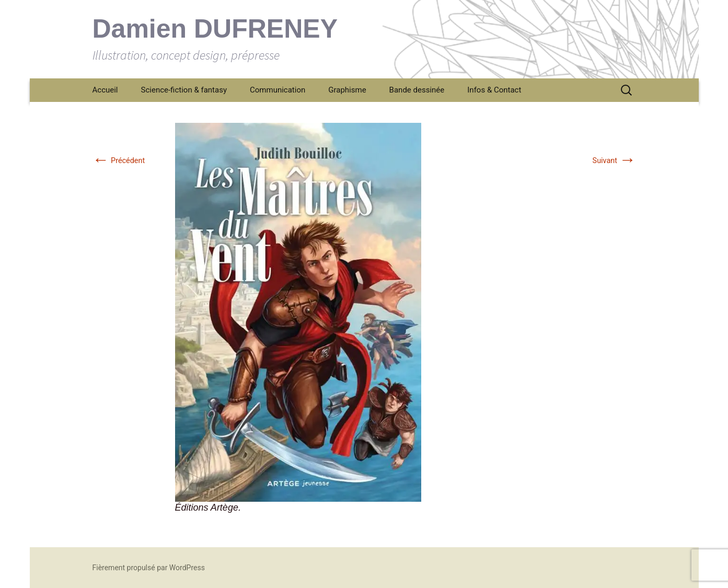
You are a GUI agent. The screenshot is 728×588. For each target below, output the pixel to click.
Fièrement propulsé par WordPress (149, 568)
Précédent (119, 161)
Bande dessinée (417, 90)
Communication (278, 90)
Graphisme (347, 90)
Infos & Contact (494, 90)
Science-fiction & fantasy (184, 90)
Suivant (614, 161)
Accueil (105, 90)
